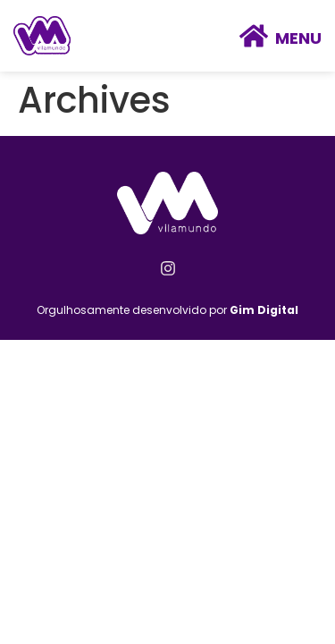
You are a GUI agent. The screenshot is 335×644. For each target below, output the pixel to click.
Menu (298, 38)
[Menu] (254, 36)
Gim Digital (264, 310)
